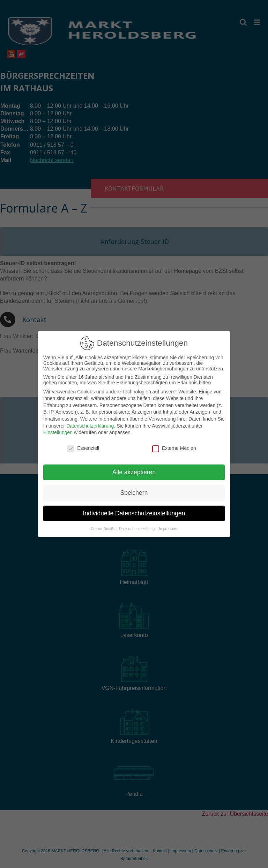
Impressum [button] (168, 526)
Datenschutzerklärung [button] (137, 526)
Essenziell (83, 446)
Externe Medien (174, 446)
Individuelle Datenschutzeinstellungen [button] (134, 511)
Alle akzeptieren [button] (134, 470)
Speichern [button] (134, 491)
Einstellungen (58, 430)
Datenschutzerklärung (90, 424)
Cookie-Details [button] (103, 526)
